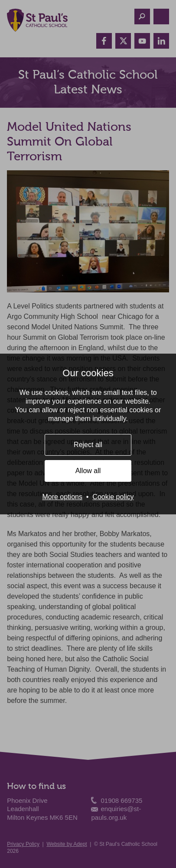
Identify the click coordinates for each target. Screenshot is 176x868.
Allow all (88, 471)
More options (62, 497)
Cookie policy (113, 497)
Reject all (88, 445)
